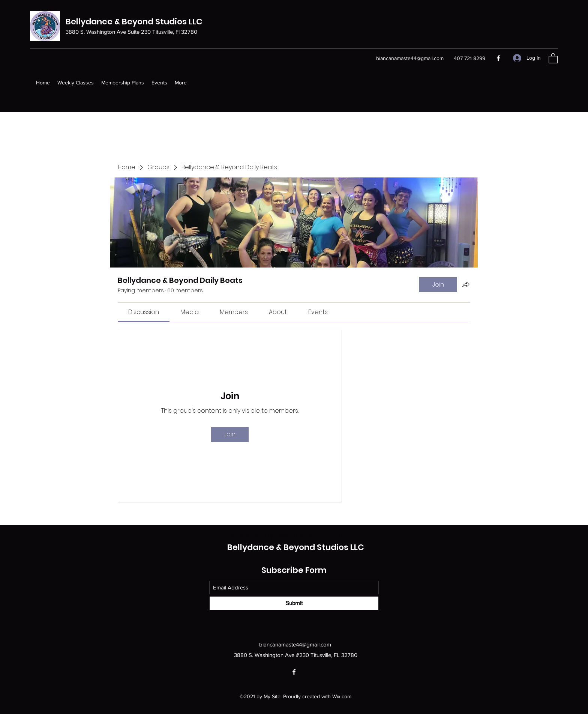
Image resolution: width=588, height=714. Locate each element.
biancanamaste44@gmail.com (410, 58)
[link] (144, 312)
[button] (553, 58)
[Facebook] (498, 58)
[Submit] (294, 603)
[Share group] (466, 284)
